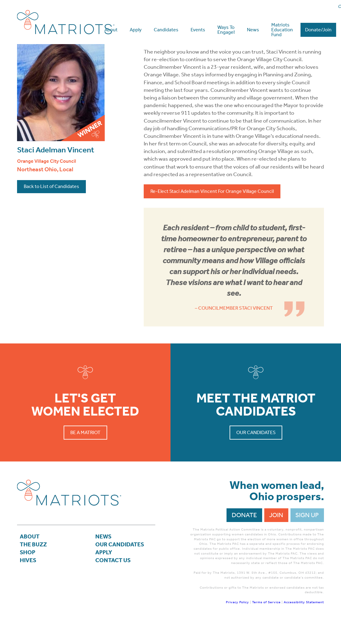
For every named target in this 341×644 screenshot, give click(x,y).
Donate (244, 536)
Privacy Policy (237, 623)
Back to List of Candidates (51, 207)
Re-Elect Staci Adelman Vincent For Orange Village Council (212, 212)
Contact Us (114, 585)
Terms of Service (266, 623)
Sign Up (307, 536)
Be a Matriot (85, 453)
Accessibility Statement (304, 623)
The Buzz (35, 567)
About (30, 559)
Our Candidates (256, 453)
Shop (28, 576)
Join (276, 536)
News (104, 559)
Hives (29, 585)
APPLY (105, 576)
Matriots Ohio (66, 22)
